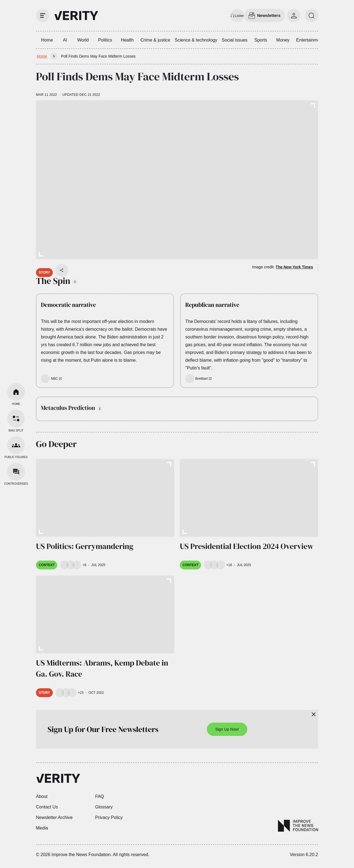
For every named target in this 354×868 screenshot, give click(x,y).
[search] (311, 16)
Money (283, 40)
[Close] (314, 714)
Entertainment (310, 40)
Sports (261, 40)
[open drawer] (43, 16)
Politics (105, 40)
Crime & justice (155, 40)
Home (47, 40)
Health (127, 40)
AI (65, 40)
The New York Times (294, 267)
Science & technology (196, 40)
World (83, 40)
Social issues (234, 40)
